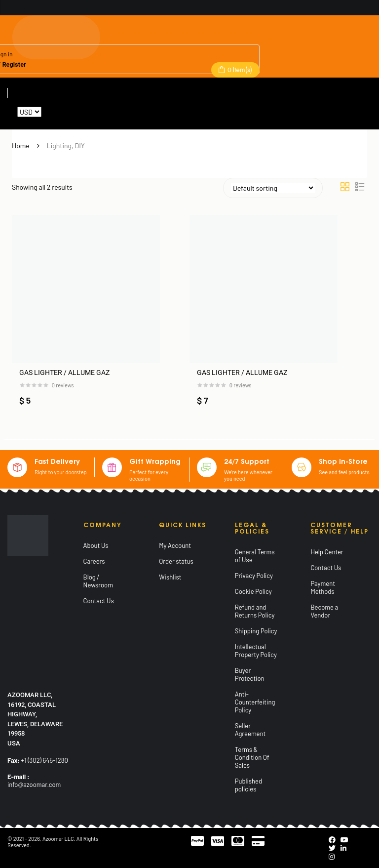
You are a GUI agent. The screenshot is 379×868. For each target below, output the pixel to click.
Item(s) (239, 70)
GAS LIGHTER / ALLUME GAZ (64, 372)
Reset (52, 112)
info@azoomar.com (34, 785)
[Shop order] (273, 188)
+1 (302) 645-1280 (45, 760)
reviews (63, 385)
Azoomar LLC (58, 839)
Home (21, 145)
